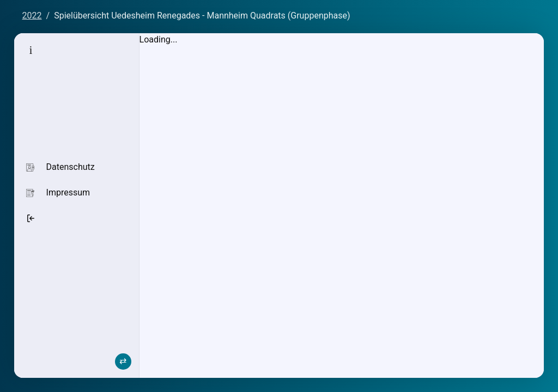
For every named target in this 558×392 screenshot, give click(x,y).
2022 (32, 16)
